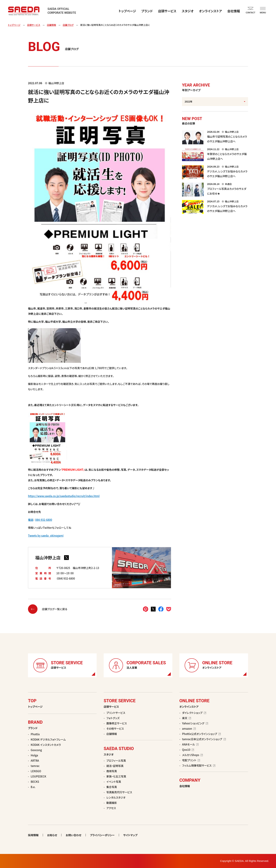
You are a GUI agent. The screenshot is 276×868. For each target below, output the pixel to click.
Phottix (35, 734)
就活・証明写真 (115, 766)
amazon (189, 729)
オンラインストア (210, 11)
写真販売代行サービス (119, 792)
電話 (31, 520)
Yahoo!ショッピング (195, 723)
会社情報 (234, 11)
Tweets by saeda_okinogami (46, 536)
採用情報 (33, 835)
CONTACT (250, 10)
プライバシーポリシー (102, 835)
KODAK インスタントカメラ (46, 745)
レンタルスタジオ (116, 797)
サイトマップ (130, 835)
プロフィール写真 (116, 761)
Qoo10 (188, 750)
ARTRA (35, 761)
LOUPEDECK (38, 776)
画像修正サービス (117, 723)
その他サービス (115, 729)
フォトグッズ (113, 718)
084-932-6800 (44, 520)
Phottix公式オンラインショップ (201, 734)
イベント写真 (114, 782)
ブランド (147, 11)
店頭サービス (167, 11)
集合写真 (112, 787)
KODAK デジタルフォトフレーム (48, 739)
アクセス (111, 808)
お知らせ (52, 835)
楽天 (186, 718)
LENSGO (36, 771)
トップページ (127, 11)
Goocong (36, 750)
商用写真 (112, 771)
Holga (34, 755)
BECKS (35, 782)
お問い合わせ (73, 835)
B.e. (33, 787)
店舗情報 (51, 25)
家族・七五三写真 (116, 776)
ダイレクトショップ (194, 713)
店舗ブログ (68, 25)
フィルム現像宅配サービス (199, 765)
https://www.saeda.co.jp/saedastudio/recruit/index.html (64, 496)
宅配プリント (191, 760)
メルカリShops (192, 755)
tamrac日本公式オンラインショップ (204, 739)
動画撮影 (112, 803)
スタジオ (188, 11)
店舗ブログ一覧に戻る (48, 609)
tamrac (35, 766)
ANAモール (190, 744)
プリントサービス (116, 713)
